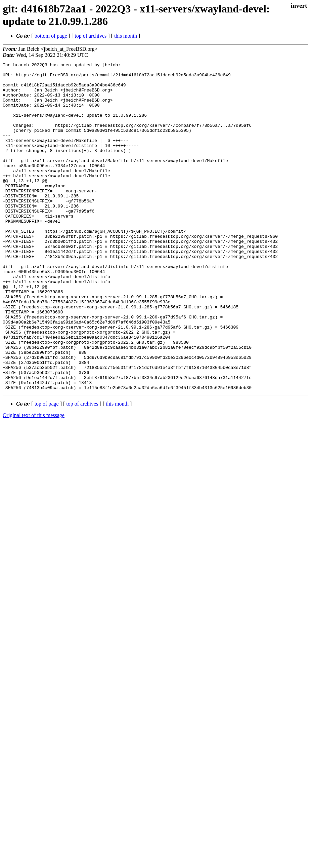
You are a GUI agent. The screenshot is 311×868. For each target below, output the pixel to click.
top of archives (91, 36)
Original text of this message (34, 481)
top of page (47, 469)
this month (126, 36)
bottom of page (51, 36)
